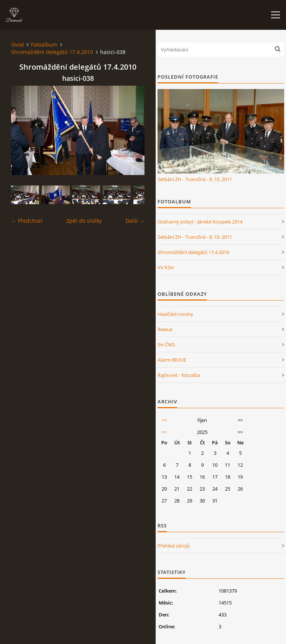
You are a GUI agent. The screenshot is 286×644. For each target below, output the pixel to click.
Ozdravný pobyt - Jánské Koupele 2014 (200, 222)
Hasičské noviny (175, 314)
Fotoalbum (44, 45)
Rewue (165, 329)
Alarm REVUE (172, 360)
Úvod (18, 45)
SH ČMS (166, 345)
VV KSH (166, 267)
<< (164, 420)
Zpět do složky (84, 221)
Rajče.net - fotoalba (179, 375)
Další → (135, 221)
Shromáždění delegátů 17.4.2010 (52, 52)
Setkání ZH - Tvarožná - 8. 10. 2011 (195, 179)
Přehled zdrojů (174, 546)
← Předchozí (27, 221)
